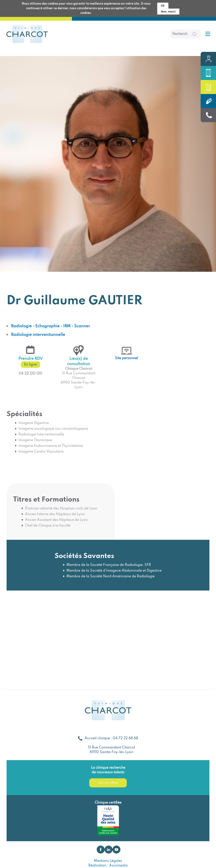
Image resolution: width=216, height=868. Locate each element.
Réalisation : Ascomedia (108, 866)
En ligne (30, 365)
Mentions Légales (108, 861)
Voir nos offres (108, 783)
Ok (163, 5)
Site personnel (126, 358)
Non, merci (168, 11)
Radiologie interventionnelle (38, 335)
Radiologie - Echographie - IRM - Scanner (50, 326)
